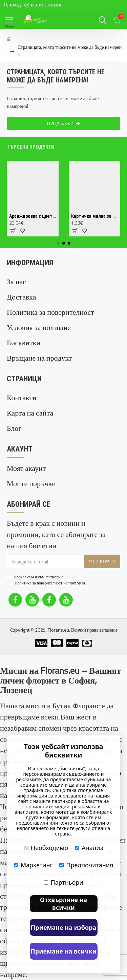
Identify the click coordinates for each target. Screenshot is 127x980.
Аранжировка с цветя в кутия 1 (33, 216)
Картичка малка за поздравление (95, 216)
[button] (58, 243)
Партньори (63, 882)
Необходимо (46, 848)
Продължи (60, 123)
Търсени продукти (30, 147)
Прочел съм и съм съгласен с (47, 580)
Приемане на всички (63, 951)
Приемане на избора (64, 927)
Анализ (89, 848)
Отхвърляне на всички (63, 904)
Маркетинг (33, 865)
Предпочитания (86, 865)
